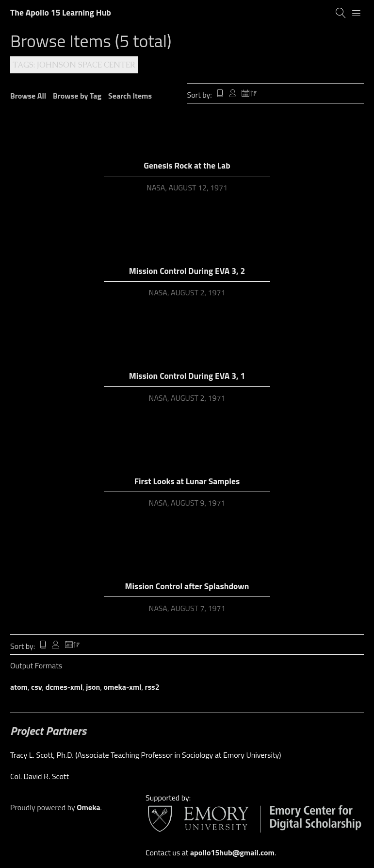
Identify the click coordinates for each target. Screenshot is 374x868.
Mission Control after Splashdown (187, 586)
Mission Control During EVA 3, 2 (187, 271)
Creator (233, 94)
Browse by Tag (77, 96)
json (93, 687)
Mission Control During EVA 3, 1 (187, 376)
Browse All (28, 96)
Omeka (88, 807)
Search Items (130, 96)
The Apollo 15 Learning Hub (61, 12)
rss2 (152, 687)
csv (37, 687)
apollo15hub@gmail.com (232, 852)
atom (19, 687)
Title (220, 94)
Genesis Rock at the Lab (187, 165)
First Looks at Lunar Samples (187, 481)
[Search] (341, 13)
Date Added (249, 94)
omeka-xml (123, 687)
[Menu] (357, 13)
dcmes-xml (64, 687)
